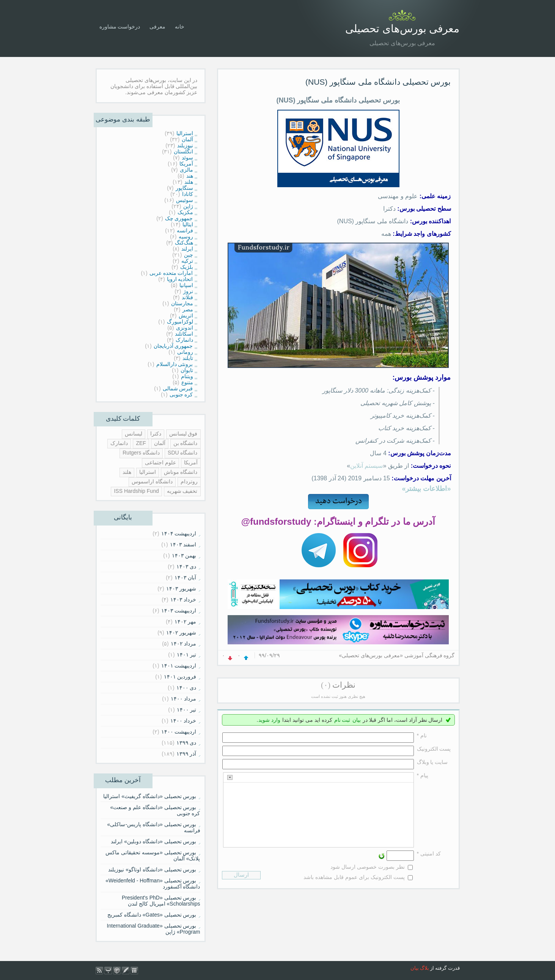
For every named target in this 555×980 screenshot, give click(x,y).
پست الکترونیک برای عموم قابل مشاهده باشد (354, 877)
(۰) (326, 685)
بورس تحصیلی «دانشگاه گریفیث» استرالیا (150, 796)
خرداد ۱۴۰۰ (183, 721)
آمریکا (191, 462)
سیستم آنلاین (366, 466)
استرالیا (148, 472)
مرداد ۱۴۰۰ (184, 699)
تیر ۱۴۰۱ (187, 655)
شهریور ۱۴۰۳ (181, 589)
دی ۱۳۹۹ (186, 743)
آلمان (160, 443)
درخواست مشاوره (120, 27)
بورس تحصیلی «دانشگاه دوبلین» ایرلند (153, 841)
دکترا (156, 434)
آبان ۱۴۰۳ (186, 578)
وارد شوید (269, 720)
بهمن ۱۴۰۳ (184, 555)
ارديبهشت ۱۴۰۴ (179, 533)
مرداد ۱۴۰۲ (184, 644)
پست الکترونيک (434, 749)
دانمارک (119, 443)
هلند (127, 472)
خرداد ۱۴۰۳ (183, 600)
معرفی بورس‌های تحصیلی (402, 29)
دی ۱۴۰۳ (186, 567)
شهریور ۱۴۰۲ (181, 633)
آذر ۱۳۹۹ (186, 754)
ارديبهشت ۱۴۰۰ (179, 732)
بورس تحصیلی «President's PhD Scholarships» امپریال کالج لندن (161, 901)
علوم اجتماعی (160, 462)
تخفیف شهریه (182, 491)
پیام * (423, 775)
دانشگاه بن (186, 443)
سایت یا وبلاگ (432, 762)
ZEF (141, 443)
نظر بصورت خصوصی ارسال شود (368, 867)
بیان (357, 720)
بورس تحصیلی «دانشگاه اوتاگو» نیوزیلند (152, 870)
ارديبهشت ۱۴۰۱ (179, 666)
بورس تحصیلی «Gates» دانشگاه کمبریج (152, 915)
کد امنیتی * (429, 854)
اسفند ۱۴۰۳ (183, 544)
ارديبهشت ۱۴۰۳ (179, 611)
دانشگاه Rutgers (141, 453)
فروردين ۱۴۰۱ (180, 677)
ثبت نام (342, 720)
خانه (180, 27)
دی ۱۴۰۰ (186, 688)
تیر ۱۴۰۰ (187, 710)
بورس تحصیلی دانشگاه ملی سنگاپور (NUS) (378, 82)
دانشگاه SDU (182, 453)
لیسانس (134, 434)
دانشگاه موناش (181, 472)
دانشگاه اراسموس (152, 481)
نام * (422, 735)
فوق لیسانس (183, 434)
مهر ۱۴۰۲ (186, 622)
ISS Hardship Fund (136, 491)
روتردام (189, 481)
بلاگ (425, 968)
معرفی (157, 27)
